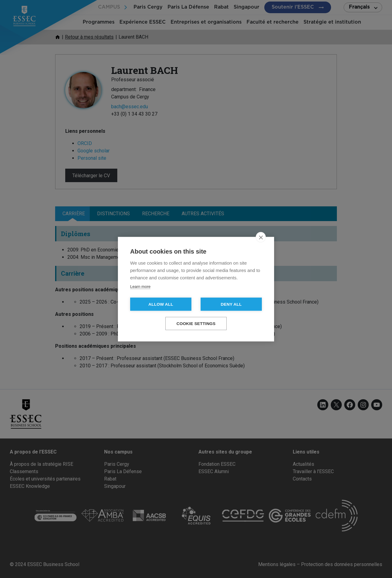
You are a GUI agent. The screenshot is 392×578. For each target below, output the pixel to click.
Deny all (231, 304)
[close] (261, 237)
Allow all (161, 304)
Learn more (140, 286)
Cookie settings (196, 323)
